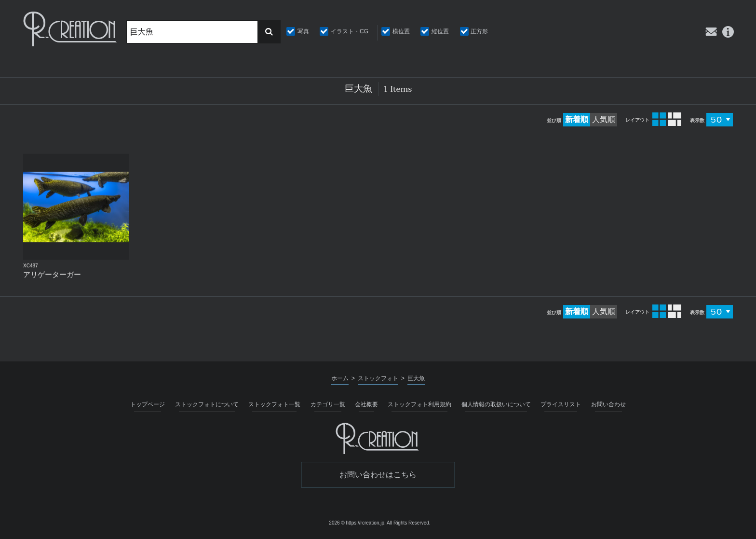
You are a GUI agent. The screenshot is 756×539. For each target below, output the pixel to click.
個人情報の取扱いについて (496, 404)
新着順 (577, 119)
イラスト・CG (350, 31)
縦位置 (440, 31)
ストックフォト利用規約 (419, 404)
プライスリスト (561, 404)
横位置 (401, 31)
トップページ (148, 404)
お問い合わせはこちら (378, 475)
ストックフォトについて (207, 404)
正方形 (479, 31)
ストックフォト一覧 (274, 404)
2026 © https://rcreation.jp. (357, 523)
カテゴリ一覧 (328, 404)
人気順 (604, 119)
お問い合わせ (608, 404)
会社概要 (366, 404)
